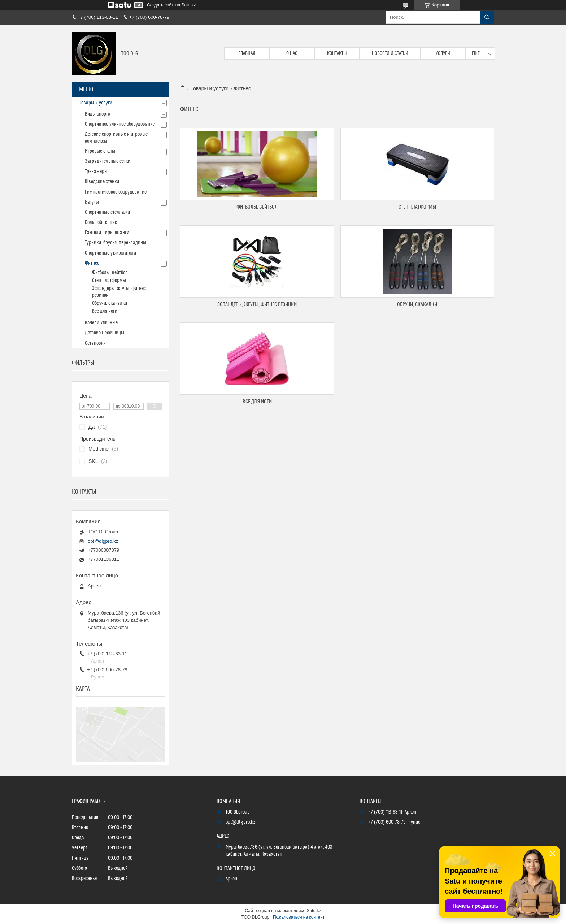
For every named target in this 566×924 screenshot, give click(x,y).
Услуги (443, 53)
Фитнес (92, 263)
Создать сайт (160, 5)
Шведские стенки (102, 182)
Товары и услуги (209, 88)
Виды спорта (98, 114)
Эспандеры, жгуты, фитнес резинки (257, 305)
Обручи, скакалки (417, 305)
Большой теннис (101, 222)
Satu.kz (314, 911)
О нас (292, 53)
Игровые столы (100, 151)
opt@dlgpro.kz (103, 541)
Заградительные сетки (108, 161)
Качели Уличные (101, 323)
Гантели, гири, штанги (107, 233)
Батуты (92, 202)
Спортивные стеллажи (107, 212)
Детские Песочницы (105, 333)
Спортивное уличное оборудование (120, 124)
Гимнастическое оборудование (116, 192)
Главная (247, 53)
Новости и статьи (390, 53)
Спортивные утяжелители (110, 253)
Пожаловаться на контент (299, 917)
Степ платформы (417, 207)
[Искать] (487, 17)
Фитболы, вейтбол (257, 207)
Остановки (95, 343)
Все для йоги (257, 402)
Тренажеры (96, 172)
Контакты (337, 53)
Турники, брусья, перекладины (116, 243)
